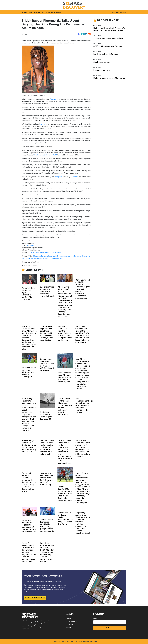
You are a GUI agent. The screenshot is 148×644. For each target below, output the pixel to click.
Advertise (70, 624)
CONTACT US (56, 12)
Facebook (74, 177)
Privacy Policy (72, 621)
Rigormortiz (54, 99)
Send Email (30, 245)
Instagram (58, 177)
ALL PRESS (46, 12)
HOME (25, 12)
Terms (69, 618)
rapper (43, 124)
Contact (69, 627)
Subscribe (110, 628)
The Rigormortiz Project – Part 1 (45, 155)
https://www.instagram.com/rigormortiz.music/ (45, 252)
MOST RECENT (34, 12)
